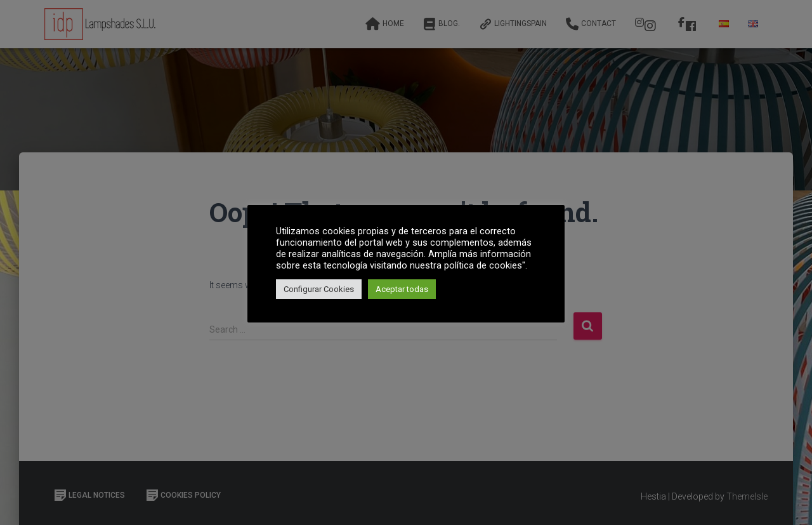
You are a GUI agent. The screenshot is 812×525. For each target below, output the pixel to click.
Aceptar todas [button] (402, 289)
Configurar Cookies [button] (319, 289)
